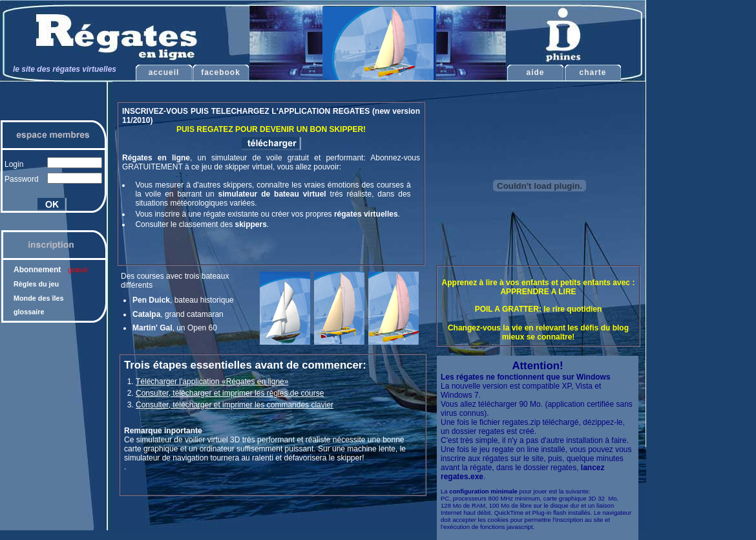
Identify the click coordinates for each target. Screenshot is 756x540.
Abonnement (50, 270)
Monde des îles (38, 298)
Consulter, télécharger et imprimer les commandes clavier (235, 405)
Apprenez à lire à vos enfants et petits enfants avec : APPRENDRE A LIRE (539, 287)
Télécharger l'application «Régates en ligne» (212, 382)
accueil (164, 72)
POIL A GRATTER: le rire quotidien (539, 309)
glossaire (29, 312)
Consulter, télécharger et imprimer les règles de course (230, 393)
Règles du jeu (36, 284)
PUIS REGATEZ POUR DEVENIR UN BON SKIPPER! (271, 129)
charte (593, 72)
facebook (221, 72)
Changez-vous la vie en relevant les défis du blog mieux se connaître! (538, 332)
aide (535, 72)
